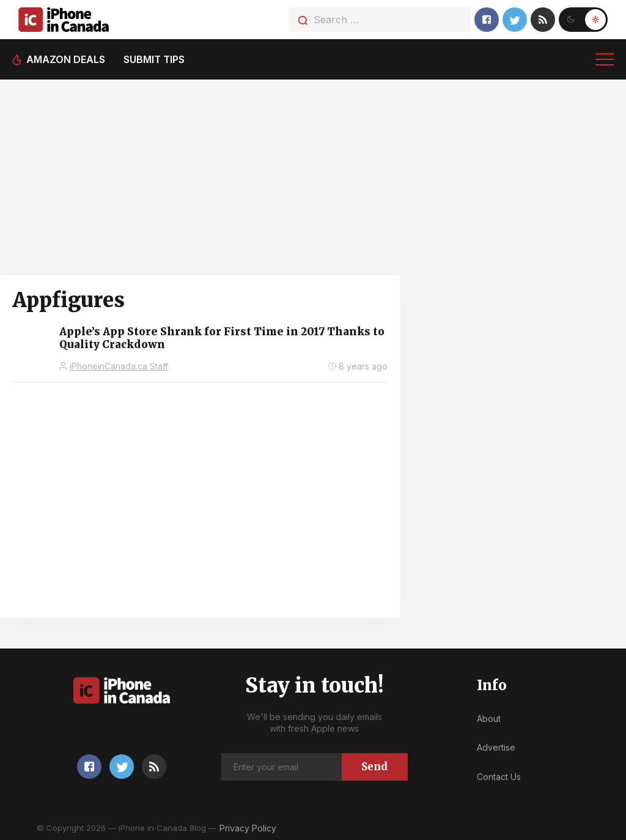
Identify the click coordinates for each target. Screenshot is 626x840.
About (489, 719)
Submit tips (154, 59)
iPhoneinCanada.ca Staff (119, 366)
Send (374, 767)
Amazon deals (66, 59)
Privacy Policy (248, 828)
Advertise (496, 747)
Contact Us (499, 777)
